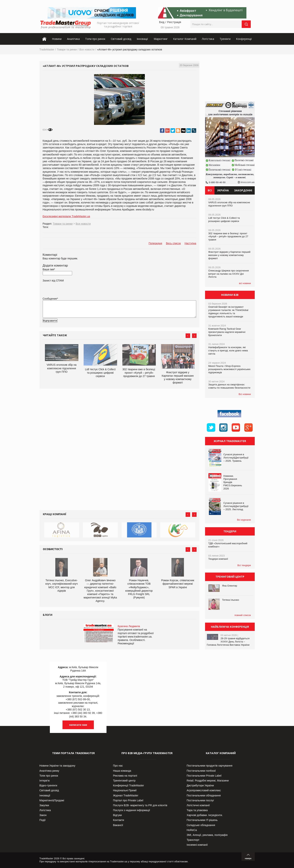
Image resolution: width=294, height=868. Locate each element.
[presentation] (71, 327)
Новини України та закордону (57, 766)
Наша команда (122, 771)
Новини (57, 39)
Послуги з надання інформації (132, 810)
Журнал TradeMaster (126, 795)
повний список (243, 615)
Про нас (118, 766)
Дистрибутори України (200, 785)
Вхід (162, 22)
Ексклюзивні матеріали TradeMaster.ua (66, 216)
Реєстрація (174, 22)
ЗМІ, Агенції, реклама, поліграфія (207, 835)
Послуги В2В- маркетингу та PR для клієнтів (140, 805)
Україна (223, 190)
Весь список (173, 243)
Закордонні (243, 190)
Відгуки (118, 815)
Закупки (44, 805)
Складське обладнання (201, 825)
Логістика (208, 39)
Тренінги (225, 39)
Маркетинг (161, 39)
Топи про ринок (95, 39)
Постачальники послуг (200, 800)
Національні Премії (125, 790)
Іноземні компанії (197, 845)
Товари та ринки (67, 49)
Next (194, 336)
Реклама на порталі (125, 776)
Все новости (87, 49)
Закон (43, 815)
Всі (210, 190)
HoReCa (192, 830)
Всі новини (245, 394)
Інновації (142, 39)
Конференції (244, 39)
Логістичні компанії (198, 805)
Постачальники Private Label (204, 776)
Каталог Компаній (185, 39)
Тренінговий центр (124, 781)
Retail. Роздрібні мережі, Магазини (208, 781)
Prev (188, 336)
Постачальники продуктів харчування (210, 766)
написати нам (78, 725)
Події (43, 820)
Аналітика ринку (49, 771)
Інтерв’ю (45, 781)
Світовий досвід (121, 39)
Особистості (53, 549)
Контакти (119, 820)
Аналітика (73, 39)
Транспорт (193, 840)
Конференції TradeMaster (129, 785)
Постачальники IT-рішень (202, 820)
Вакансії (118, 825)
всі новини (245, 283)
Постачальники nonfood (201, 771)
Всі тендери (244, 565)
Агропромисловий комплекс (204, 790)
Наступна (190, 243)
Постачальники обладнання (204, 795)
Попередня (155, 243)
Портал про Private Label (128, 800)
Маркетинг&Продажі (52, 800)
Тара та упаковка (197, 810)
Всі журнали (244, 520)
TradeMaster (47, 49)
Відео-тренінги (48, 785)
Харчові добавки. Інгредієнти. (205, 815)
